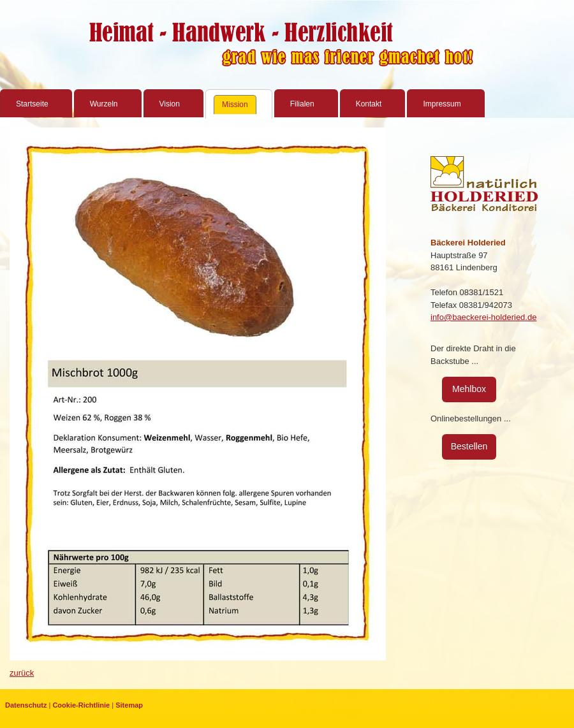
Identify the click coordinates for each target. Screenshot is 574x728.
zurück (22, 673)
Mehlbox (469, 389)
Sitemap (129, 705)
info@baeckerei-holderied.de (483, 317)
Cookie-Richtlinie (81, 705)
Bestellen (469, 446)
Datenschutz (26, 705)
